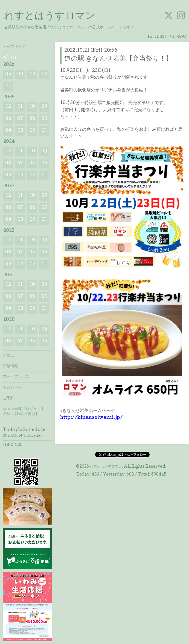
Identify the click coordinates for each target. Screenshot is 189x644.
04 (20, 74)
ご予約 (8, 399)
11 (20, 107)
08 (8, 119)
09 (44, 107)
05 (8, 74)
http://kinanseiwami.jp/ (91, 418)
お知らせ (10, 58)
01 (8, 86)
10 (32, 107)
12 (8, 107)
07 (20, 119)
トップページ (14, 47)
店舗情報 (10, 366)
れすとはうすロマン (50, 17)
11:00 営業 (12, 445)
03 (32, 74)
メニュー (10, 356)
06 (32, 119)
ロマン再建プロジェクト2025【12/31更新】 (24, 412)
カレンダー (12, 388)
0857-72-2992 (171, 37)
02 (44, 74)
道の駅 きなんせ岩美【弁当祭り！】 (118, 59)
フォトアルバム (16, 377)
